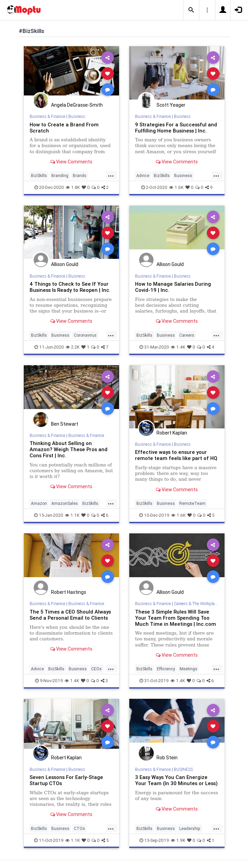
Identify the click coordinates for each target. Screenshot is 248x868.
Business (77, 116)
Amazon (39, 503)
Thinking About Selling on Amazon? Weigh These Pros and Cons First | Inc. (69, 449)
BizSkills (39, 175)
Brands (80, 175)
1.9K (178, 840)
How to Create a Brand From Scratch (64, 128)
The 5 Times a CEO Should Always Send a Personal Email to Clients (70, 615)
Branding (60, 175)
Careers (187, 335)
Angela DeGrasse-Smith (77, 105)
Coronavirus (85, 335)
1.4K (178, 347)
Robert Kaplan (172, 433)
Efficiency (166, 669)
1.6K (176, 187)
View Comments (71, 162)
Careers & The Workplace (196, 604)
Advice (143, 175)
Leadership (190, 828)
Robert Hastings (69, 592)
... (111, 175)
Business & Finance (47, 116)
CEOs (96, 669)
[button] (191, 10)
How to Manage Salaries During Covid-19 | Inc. (173, 287)
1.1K (72, 515)
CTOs (79, 828)
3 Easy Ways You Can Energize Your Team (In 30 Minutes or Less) (176, 780)
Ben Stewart (65, 424)
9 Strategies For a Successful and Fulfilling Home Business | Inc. (176, 128)
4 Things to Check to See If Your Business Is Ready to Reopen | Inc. (70, 287)
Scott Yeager (171, 105)
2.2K (73, 347)
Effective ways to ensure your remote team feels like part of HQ (176, 455)
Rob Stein (167, 758)
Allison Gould (65, 264)
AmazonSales (65, 503)
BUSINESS (183, 769)
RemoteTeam (192, 503)
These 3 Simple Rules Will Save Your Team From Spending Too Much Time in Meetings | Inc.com (176, 618)
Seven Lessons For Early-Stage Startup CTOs (66, 780)
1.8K (73, 187)
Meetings (188, 669)
